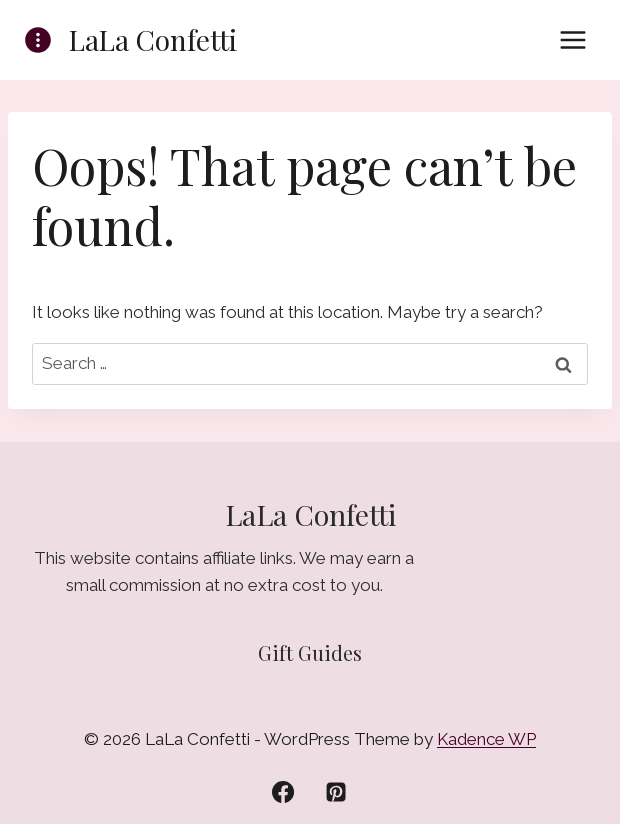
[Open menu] (572, 39)
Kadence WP (486, 739)
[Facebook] (283, 792)
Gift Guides (310, 652)
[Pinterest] (336, 792)
